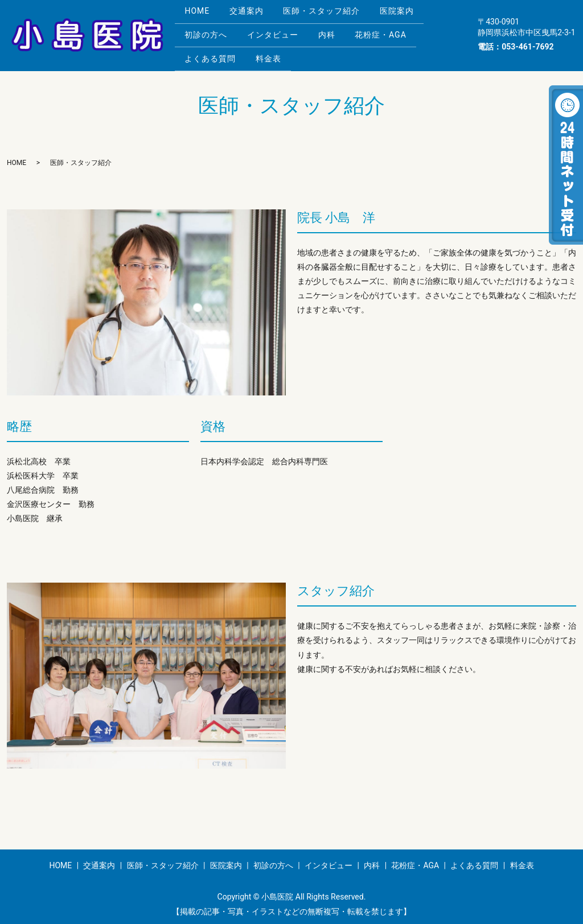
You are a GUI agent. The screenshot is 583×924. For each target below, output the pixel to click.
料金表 (275, 51)
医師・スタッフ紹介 (332, 15)
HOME (199, 15)
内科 (337, 34)
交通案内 (253, 15)
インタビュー (279, 34)
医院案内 (412, 15)
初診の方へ (208, 34)
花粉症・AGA (395, 34)
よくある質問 (212, 51)
